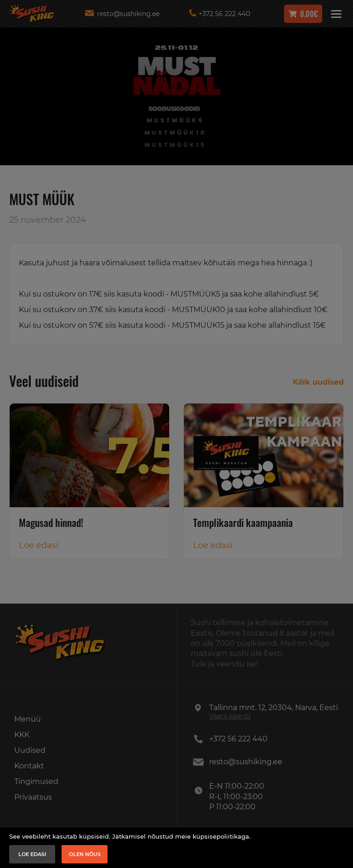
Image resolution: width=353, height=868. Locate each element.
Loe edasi (32, 854)
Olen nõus (85, 854)
